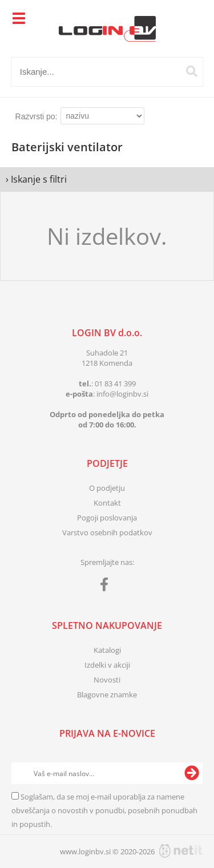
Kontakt (107, 503)
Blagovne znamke (107, 695)
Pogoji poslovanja (107, 518)
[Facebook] (107, 587)
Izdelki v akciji (107, 665)
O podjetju (107, 488)
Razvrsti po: (37, 116)
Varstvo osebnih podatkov (107, 532)
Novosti (107, 680)
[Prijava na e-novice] (192, 773)
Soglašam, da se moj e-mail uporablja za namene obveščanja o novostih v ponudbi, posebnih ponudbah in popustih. (104, 810)
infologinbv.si (122, 394)
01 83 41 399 (115, 383)
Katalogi (107, 650)
